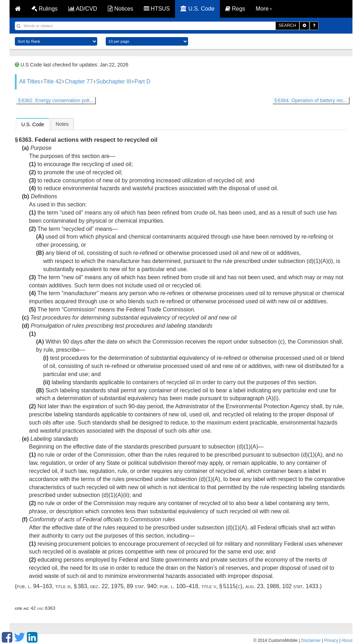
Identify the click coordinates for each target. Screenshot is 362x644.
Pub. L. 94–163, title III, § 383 (52, 586)
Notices (121, 9)
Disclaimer (311, 640)
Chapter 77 (79, 81)
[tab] (33, 124)
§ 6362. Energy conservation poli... (56, 100)
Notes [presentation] (62, 124)
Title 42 (53, 81)
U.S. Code (197, 9)
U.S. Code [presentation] (33, 124)
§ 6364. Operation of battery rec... (311, 100)
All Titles (30, 81)
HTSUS (157, 9)
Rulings (45, 9)
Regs (235, 9)
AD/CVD (83, 9)
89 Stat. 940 (142, 586)
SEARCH (287, 25)
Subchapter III (114, 81)
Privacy (331, 640)
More (264, 9)
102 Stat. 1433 (300, 586)
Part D (142, 81)
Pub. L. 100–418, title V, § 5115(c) (201, 586)
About (347, 640)
